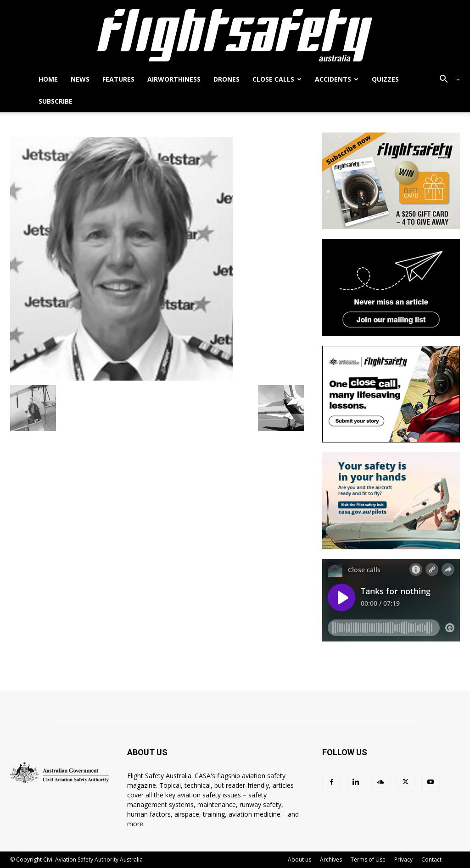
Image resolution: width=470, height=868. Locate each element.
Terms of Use (368, 860)
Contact (431, 860)
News (80, 79)
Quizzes (385, 79)
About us (299, 860)
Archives (331, 860)
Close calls (277, 79)
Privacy (403, 860)
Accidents (337, 79)
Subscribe (56, 101)
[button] (446, 80)
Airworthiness (174, 79)
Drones (227, 79)
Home (48, 79)
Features (118, 79)
